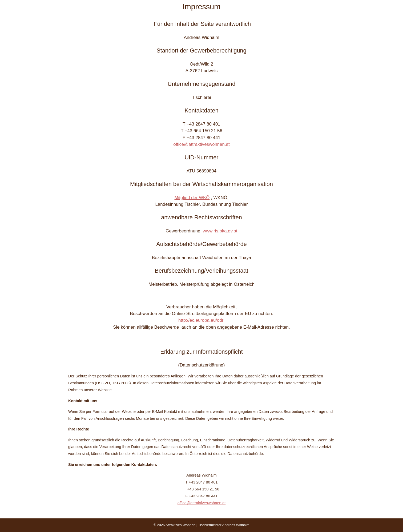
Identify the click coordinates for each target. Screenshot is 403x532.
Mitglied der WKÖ (192, 198)
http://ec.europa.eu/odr (201, 320)
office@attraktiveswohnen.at (201, 144)
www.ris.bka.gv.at (220, 231)
